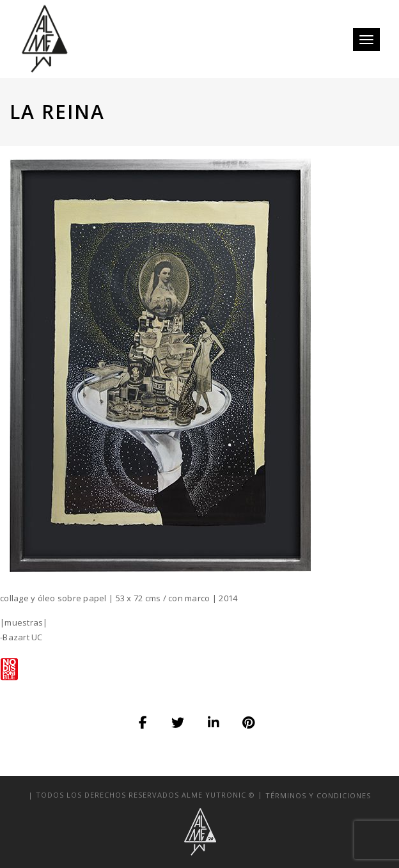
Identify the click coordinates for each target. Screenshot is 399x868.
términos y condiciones (318, 795)
